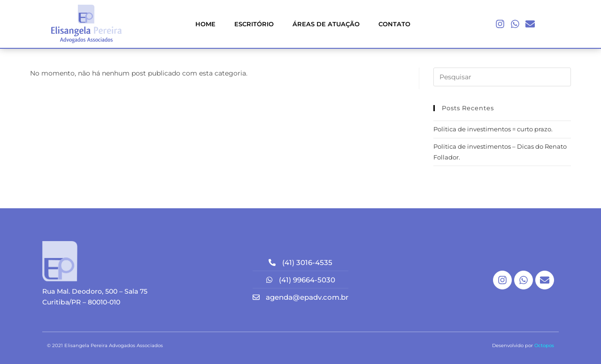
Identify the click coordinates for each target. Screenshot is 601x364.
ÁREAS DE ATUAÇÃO (326, 24)
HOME (205, 24)
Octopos (544, 345)
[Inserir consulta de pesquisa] (502, 77)
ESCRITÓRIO (254, 24)
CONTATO (394, 24)
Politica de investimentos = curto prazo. (493, 129)
